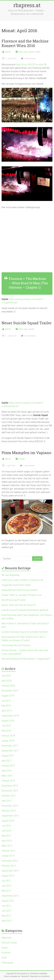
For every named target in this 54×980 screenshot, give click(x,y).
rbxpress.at (27, 5)
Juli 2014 (6, 826)
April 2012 (7, 921)
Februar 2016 (8, 781)
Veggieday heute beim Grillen (16, 585)
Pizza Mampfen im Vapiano (26, 453)
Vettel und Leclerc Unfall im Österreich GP (22, 580)
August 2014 (8, 821)
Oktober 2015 (9, 796)
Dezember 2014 (10, 806)
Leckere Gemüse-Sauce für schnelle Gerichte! (25, 632)
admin (8, 52)
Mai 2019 (6, 706)
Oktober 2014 (9, 811)
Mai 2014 (6, 836)
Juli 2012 (6, 906)
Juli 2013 (6, 881)
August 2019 (8, 696)
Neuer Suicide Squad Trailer (27, 323)
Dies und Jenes (26, 52)
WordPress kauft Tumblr (14, 600)
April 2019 (7, 711)
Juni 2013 (6, 886)
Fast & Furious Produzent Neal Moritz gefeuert (25, 610)
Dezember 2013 (10, 861)
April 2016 (7, 771)
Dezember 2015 (10, 786)
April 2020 (7, 681)
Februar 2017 (8, 766)
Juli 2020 (6, 676)
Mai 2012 (6, 916)
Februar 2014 (8, 851)
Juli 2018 (6, 726)
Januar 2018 (8, 741)
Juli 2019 (6, 701)
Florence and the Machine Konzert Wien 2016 (25, 43)
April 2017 (7, 761)
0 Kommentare (28, 59)
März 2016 (7, 776)
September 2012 (10, 896)
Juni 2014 (6, 831)
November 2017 (10, 746)
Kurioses (6, 953)
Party (38, 52)
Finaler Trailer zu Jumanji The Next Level (22, 595)
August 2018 (8, 721)
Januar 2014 (8, 856)
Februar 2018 (8, 736)
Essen (22, 459)
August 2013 (8, 876)
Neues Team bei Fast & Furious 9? (19, 605)
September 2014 (10, 816)
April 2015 (7, 801)
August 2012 (8, 901)
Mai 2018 (6, 731)
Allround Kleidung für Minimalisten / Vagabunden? (26, 659)
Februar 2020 (8, 686)
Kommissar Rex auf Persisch (16, 645)
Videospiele (7, 963)
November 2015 (10, 791)
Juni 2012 (6, 911)
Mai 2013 (6, 891)
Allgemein (6, 938)
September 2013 (10, 871)
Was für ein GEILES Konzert (30, 65)
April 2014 (7, 841)
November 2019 (10, 691)
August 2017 (8, 756)
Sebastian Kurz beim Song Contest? (20, 590)
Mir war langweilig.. (11, 575)
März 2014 (7, 846)
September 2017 (10, 751)
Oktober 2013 (9, 866)
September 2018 (10, 716)
